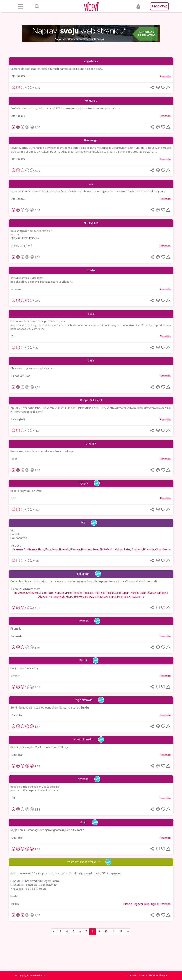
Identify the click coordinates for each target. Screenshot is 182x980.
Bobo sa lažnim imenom (26, 589)
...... (91, 184)
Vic (83, 523)
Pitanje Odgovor (133, 904)
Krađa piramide (83, 740)
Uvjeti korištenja (158, 975)
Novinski (64, 550)
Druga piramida (83, 700)
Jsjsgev (83, 483)
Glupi (69, 597)
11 (114, 932)
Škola (143, 593)
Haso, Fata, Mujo (48, 550)
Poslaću (16, 546)
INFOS (15, 904)
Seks (95, 550)
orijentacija (91, 61)
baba (91, 314)
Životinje (153, 593)
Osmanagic (91, 140)
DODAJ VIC (159, 6)
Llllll (14, 499)
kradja (91, 270)
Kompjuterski (57, 597)
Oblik (83, 823)
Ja (13, 337)
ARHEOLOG (18, 76)
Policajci (86, 550)
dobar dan (83, 574)
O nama (143, 975)
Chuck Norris (163, 550)
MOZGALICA (91, 223)
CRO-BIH (91, 444)
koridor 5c (91, 101)
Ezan (91, 361)
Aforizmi (137, 550)
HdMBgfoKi (18, 420)
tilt (13, 798)
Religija (110, 593)
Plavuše (75, 550)
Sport (126, 593)
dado (14, 459)
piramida (83, 779)
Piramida (165, 76)
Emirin (15, 676)
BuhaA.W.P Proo (21, 376)
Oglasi (119, 550)
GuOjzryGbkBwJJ (91, 400)
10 (106, 932)
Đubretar (17, 715)
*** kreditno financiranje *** (83, 862)
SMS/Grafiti (107, 550)
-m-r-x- (17, 289)
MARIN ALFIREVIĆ (22, 246)
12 (121, 932)
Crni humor (30, 550)
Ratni (127, 550)
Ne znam (17, 550)
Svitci (83, 661)
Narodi (135, 593)
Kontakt (132, 975)
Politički (100, 593)
